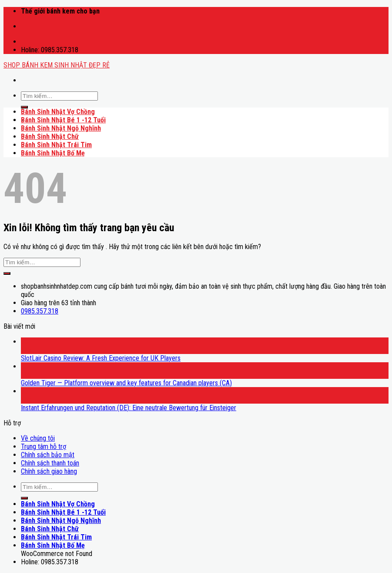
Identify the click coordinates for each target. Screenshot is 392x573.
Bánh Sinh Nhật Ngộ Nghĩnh (61, 128)
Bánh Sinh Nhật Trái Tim (56, 145)
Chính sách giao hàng (49, 471)
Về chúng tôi (38, 438)
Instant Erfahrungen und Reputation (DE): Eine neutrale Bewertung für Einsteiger (129, 408)
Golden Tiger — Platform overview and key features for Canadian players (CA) (126, 383)
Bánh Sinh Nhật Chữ (50, 137)
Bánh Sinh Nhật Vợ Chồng (58, 112)
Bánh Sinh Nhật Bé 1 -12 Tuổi (63, 120)
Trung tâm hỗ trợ (44, 447)
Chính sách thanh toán (50, 463)
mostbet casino (23, 22)
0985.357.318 (40, 311)
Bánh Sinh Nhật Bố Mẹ (53, 153)
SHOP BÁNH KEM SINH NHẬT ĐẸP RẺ (57, 65)
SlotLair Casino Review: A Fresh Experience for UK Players (101, 358)
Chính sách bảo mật (48, 455)
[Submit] (24, 107)
